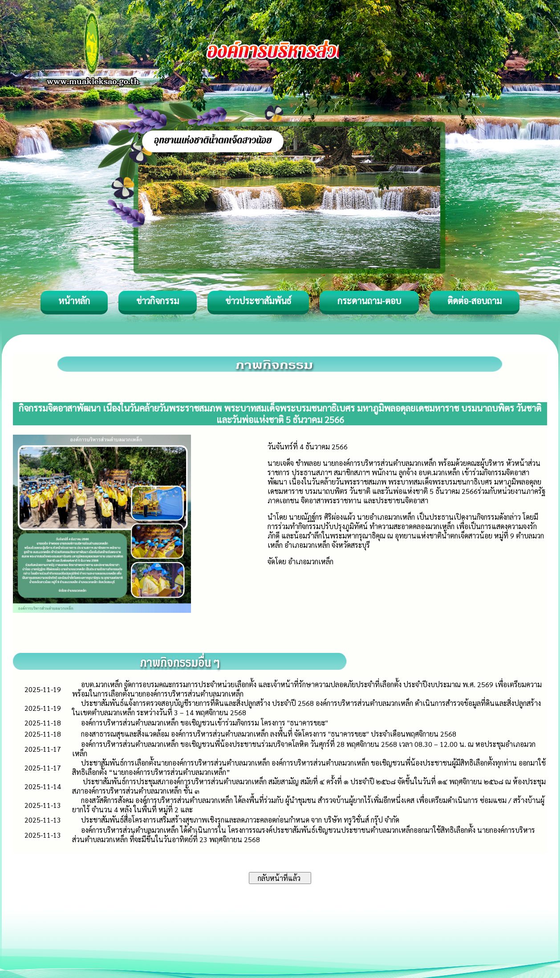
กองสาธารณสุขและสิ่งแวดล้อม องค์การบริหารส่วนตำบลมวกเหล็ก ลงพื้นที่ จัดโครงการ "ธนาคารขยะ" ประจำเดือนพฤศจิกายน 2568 (269, 734)
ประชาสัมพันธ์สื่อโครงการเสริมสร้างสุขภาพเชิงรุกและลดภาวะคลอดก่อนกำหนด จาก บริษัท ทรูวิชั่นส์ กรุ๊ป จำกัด (240, 820)
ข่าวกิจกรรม (158, 301)
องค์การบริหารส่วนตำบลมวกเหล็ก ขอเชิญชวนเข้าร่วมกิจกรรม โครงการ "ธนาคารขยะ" (205, 723)
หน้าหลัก (74, 301)
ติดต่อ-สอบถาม (475, 301)
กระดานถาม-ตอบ (369, 301)
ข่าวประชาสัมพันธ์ (258, 301)
